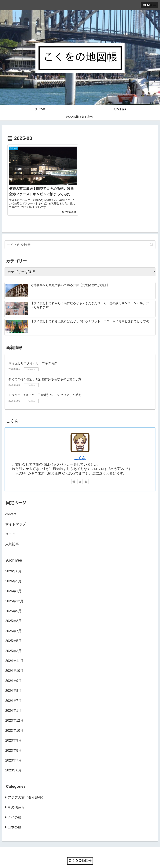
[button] (152, 238)
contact (11, 507)
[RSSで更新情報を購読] (86, 475)
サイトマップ (16, 517)
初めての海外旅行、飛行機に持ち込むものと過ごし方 (45, 372)
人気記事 (12, 537)
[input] (80, 238)
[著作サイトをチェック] (74, 475)
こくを (80, 451)
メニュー (12, 527)
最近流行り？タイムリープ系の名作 (33, 356)
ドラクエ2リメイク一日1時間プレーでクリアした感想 (45, 388)
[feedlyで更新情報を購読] (80, 475)
